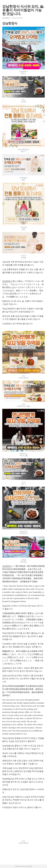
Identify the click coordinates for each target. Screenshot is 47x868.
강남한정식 (6, 18)
